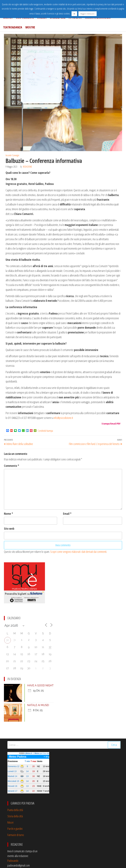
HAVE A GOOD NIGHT (40, 685)
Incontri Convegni (12, 155)
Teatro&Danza (13, 27)
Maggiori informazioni (88, 14)
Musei (10, 822)
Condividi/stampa (45, 431)
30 (7, 640)
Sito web (9, 529)
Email (67, 514)
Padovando (13, 861)
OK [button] (74, 14)
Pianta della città (15, 810)
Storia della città (15, 816)
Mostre (30, 27)
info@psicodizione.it (63, 418)
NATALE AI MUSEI (38, 705)
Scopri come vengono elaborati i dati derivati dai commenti (78, 552)
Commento (11, 466)
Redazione (27, 167)
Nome (8, 514)
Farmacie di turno (16, 835)
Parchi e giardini (15, 829)
